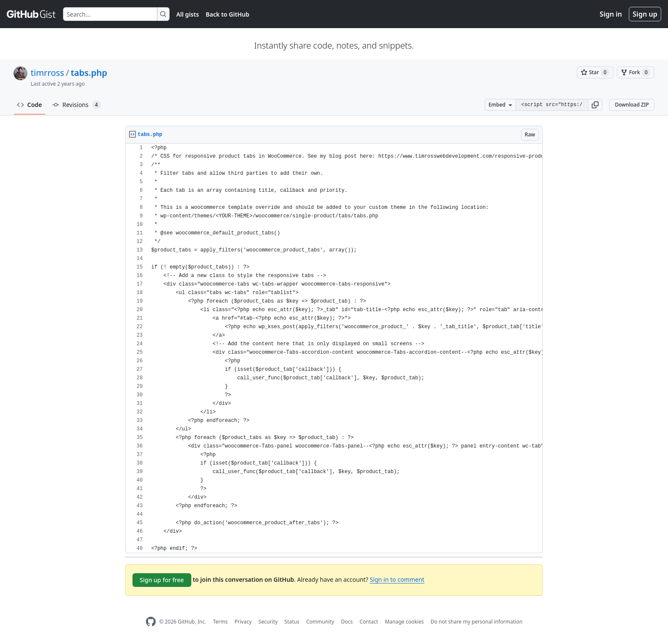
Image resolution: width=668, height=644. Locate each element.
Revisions (77, 105)
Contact (369, 622)
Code (30, 105)
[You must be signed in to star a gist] (595, 72)
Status (292, 622)
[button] (595, 105)
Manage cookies (404, 622)
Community (320, 622)
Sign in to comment (397, 579)
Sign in (611, 14)
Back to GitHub (227, 14)
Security (268, 622)
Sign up (645, 14)
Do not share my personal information (477, 622)
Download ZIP (632, 105)
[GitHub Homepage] (151, 622)
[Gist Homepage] (32, 14)
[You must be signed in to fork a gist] (636, 72)
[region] (334, 348)
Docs (347, 622)
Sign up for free (162, 580)
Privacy (243, 622)
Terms (220, 622)
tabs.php (89, 73)
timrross (47, 73)
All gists (188, 14)
